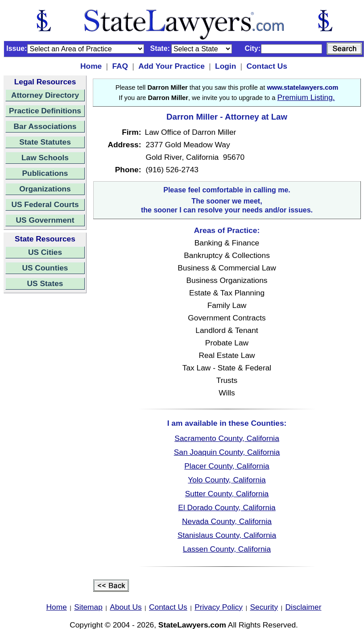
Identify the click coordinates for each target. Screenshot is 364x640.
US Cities (45, 252)
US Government (45, 220)
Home (91, 66)
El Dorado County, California (227, 507)
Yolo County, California (227, 480)
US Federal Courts (45, 204)
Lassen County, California (227, 549)
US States (45, 283)
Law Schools (45, 158)
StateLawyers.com (192, 625)
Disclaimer (304, 607)
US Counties (45, 268)
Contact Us (267, 66)
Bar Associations (45, 126)
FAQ (120, 66)
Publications (45, 173)
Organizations (45, 189)
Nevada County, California (227, 521)
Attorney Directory (45, 95)
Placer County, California (227, 466)
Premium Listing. (306, 97)
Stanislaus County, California (227, 535)
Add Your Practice (172, 66)
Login (225, 66)
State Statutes (45, 142)
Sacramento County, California (227, 438)
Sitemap (88, 607)
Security (264, 607)
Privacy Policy (219, 607)
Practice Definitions (45, 111)
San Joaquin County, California (227, 452)
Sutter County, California (227, 494)
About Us (126, 607)
